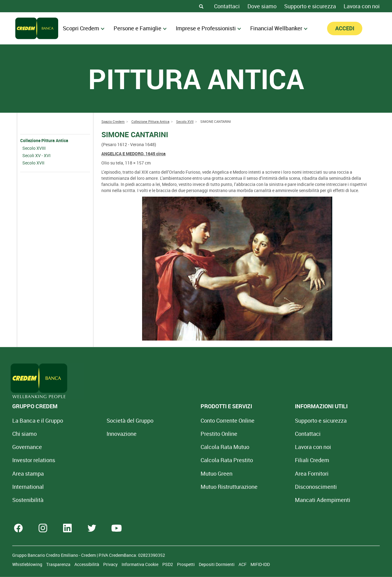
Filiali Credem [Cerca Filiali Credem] (255, 460)
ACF (243, 564)
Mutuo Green (179, 473)
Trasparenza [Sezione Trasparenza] (59, 564)
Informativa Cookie (140, 564)
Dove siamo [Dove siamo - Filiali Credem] (262, 6)
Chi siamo (24, 434)
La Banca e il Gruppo (38, 420)
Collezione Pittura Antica (44, 140)
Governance (27, 447)
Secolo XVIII (34, 148)
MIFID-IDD (260, 564)
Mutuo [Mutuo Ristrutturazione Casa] (191, 487)
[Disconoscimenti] (259, 487)
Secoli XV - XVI (36, 155)
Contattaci (227, 6)
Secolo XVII (33, 163)
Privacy (111, 564)
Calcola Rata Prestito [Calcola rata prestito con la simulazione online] (189, 460)
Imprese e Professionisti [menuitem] (208, 28)
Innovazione (103, 434)
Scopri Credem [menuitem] (84, 28)
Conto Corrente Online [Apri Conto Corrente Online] (190, 420)
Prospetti (186, 564)
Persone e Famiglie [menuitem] (140, 28)
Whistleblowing (28, 564)
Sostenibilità (28, 500)
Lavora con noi (362, 6)
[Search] (201, 6)
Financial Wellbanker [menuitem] (279, 28)
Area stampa (28, 473)
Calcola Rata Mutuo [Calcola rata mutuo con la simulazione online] (187, 447)
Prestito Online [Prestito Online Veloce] (181, 434)
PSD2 (168, 564)
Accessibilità (87, 564)
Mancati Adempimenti (266, 500)
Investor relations (34, 460)
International (28, 487)
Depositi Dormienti (217, 564)
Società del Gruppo (111, 420)
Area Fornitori (255, 473)
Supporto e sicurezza (310, 6)
